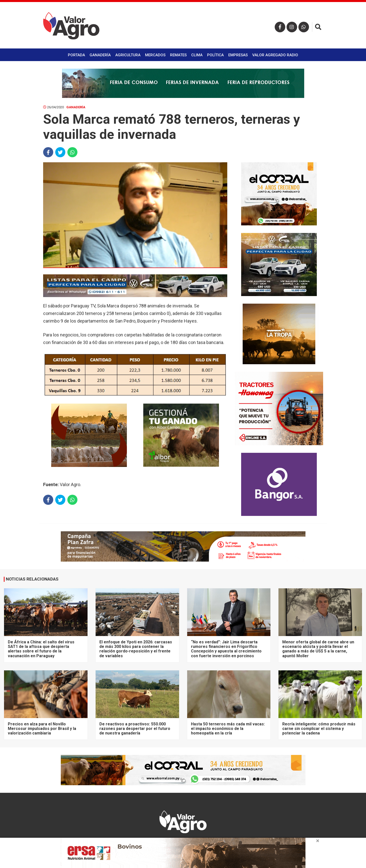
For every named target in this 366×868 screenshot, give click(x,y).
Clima (197, 55)
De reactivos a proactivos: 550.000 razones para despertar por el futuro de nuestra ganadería (135, 729)
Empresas (238, 55)
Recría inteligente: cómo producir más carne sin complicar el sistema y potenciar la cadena (319, 729)
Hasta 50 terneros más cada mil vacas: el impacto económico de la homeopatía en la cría (228, 729)
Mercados (155, 55)
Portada (76, 55)
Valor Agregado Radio (275, 55)
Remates (178, 55)
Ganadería (100, 55)
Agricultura (128, 55)
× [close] (318, 841)
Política (215, 55)
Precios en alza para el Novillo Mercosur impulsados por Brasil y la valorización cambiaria (42, 729)
